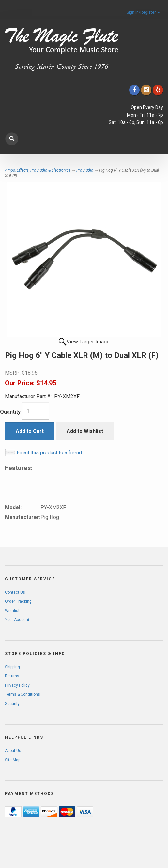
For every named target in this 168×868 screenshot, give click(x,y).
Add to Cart (30, 431)
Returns (12, 676)
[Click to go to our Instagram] (146, 90)
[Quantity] (36, 411)
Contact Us (15, 592)
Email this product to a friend (49, 453)
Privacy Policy (17, 685)
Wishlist (12, 611)
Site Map (13, 760)
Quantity (10, 412)
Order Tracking (18, 601)
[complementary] (121, 832)
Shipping (12, 667)
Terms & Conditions (23, 694)
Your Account (17, 620)
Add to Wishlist (85, 431)
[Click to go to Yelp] (158, 90)
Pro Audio (85, 170)
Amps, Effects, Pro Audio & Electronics (38, 170)
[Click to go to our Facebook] (134, 90)
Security (12, 704)
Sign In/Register (143, 12)
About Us (13, 751)
